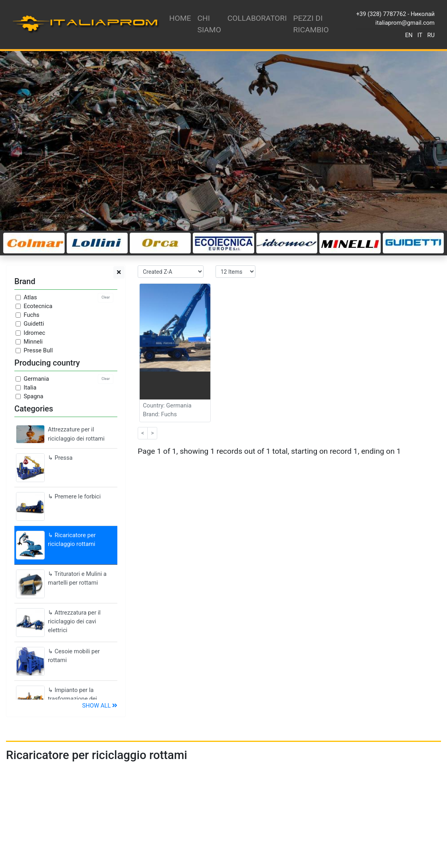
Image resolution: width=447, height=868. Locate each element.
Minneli (33, 342)
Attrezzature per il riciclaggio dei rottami (60, 434)
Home (180, 18)
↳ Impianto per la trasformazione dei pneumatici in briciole (60, 698)
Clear (106, 297)
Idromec (34, 333)
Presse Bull (38, 350)
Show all (100, 706)
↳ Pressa (44, 468)
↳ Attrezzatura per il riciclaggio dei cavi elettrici (58, 623)
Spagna (33, 396)
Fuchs (32, 315)
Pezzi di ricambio (311, 24)
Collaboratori (257, 18)
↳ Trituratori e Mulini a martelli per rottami (61, 584)
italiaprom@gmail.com (405, 23)
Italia (30, 388)
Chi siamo (209, 24)
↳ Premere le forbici (58, 506)
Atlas (30, 297)
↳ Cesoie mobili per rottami (58, 661)
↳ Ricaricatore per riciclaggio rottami (56, 545)
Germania (36, 379)
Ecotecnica (38, 306)
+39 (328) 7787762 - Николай (395, 14)
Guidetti (34, 324)
